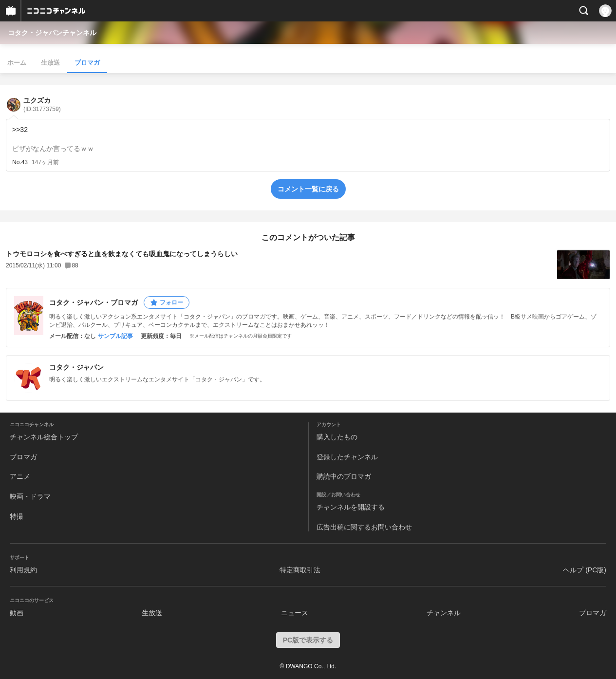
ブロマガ (87, 63)
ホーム (17, 63)
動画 (17, 613)
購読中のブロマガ (344, 476)
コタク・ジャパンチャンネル (52, 33)
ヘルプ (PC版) (585, 570)
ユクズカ (42, 104)
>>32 (20, 130)
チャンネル (444, 613)
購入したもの (337, 437)
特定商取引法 (300, 570)
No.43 (20, 162)
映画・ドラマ (30, 496)
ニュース (295, 613)
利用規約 (23, 570)
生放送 (50, 63)
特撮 (17, 516)
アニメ (20, 476)
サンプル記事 (115, 336)
